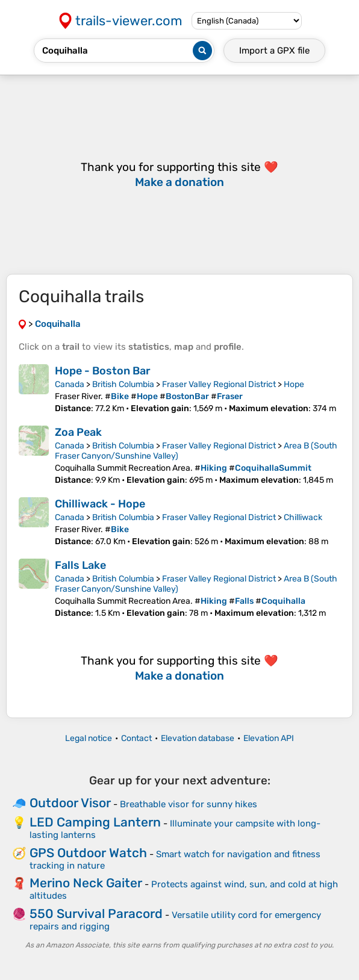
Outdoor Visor (70, 803)
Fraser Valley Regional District (219, 384)
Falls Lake (80, 565)
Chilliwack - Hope (100, 504)
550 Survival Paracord (96, 913)
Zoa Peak (78, 432)
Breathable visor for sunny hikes (189, 804)
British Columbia (123, 384)
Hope (294, 384)
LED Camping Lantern (95, 822)
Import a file (274, 51)
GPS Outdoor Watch (88, 853)
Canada (70, 384)
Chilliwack (303, 517)
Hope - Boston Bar (103, 371)
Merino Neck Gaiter (86, 883)
